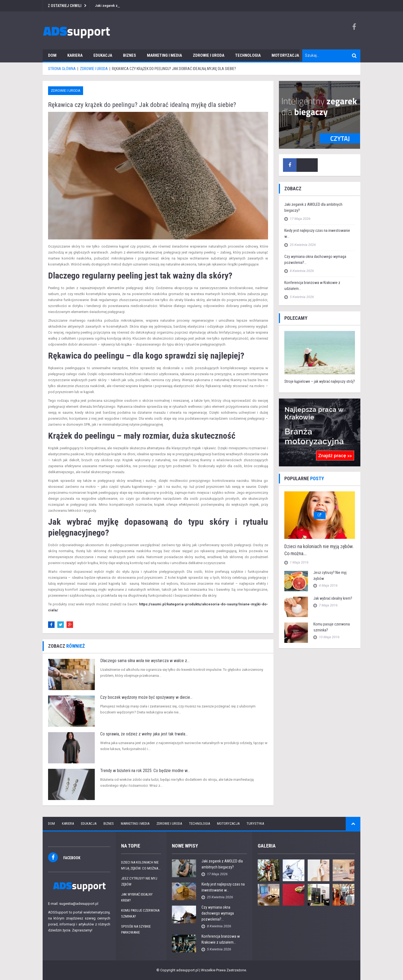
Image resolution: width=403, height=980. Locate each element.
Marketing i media (164, 55)
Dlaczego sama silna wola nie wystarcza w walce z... (145, 661)
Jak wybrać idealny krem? (333, 598)
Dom (52, 55)
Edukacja (103, 55)
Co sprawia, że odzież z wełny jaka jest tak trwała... (144, 734)
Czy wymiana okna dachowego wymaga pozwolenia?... (218, 913)
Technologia (248, 55)
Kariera (75, 55)
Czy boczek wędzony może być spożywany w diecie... (146, 697)
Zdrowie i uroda (209, 55)
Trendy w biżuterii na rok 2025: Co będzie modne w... (145, 771)
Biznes (130, 55)
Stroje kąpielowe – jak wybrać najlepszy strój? (320, 381)
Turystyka (255, 823)
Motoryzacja (285, 55)
